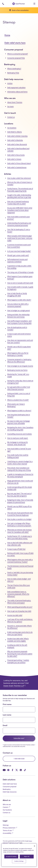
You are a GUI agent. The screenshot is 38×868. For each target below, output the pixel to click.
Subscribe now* (19, 738)
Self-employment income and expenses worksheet (17, 260)
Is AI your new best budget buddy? (19, 251)
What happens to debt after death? (19, 300)
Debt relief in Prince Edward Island (19, 163)
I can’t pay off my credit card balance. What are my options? (20, 620)
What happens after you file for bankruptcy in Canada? (18, 354)
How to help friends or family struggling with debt (17, 294)
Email (5, 726)
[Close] (34, 846)
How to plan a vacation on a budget (19, 519)
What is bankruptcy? (14, 69)
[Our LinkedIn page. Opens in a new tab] (21, 770)
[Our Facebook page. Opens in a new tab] (12, 770)
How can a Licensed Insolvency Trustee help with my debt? (18, 203)
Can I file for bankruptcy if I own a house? (19, 231)
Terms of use (8, 830)
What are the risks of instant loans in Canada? (20, 183)
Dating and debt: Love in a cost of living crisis (19, 395)
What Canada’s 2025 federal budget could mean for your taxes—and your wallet (20, 238)
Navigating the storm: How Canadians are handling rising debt (20, 429)
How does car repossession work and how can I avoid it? (20, 341)
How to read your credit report (18, 438)
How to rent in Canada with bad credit (20, 283)
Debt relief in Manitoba (15, 140)
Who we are (7, 804)
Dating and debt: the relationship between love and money (18, 316)
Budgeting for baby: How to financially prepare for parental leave (20, 501)
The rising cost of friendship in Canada (20, 272)
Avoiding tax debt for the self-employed (17, 646)
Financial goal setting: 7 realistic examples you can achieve (18, 661)
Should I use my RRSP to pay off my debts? (19, 508)
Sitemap (6, 825)
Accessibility (8, 833)
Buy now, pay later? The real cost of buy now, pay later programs (19, 495)
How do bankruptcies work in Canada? (17, 328)
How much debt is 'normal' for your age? (19, 450)
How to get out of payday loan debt (19, 611)
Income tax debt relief (15, 615)
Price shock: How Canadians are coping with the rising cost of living (19, 469)
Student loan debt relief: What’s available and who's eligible (18, 640)
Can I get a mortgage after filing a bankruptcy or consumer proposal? (19, 524)
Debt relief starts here (15, 43)
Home (7, 35)
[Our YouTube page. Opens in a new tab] (4, 770)
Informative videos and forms (17, 92)
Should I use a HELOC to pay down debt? (19, 348)
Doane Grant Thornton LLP (14, 686)
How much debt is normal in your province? (19, 218)
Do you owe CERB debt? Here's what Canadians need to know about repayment (20, 210)
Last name (7, 715)
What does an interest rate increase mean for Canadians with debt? (19, 531)
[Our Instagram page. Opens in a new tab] (8, 770)
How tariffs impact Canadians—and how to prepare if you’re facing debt (19, 322)
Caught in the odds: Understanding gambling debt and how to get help (19, 196)
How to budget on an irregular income (20, 366)
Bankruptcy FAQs (13, 73)
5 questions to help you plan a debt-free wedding (19, 267)
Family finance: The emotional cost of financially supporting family (20, 190)
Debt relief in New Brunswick (17, 144)
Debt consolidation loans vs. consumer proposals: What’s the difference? (18, 594)
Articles (10, 83)
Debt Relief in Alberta (14, 132)
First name (7, 704)
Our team (10, 106)
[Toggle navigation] (34, 4)
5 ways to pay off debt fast (16, 549)
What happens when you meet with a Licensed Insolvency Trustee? (20, 561)
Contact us (11, 117)
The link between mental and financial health (20, 567)
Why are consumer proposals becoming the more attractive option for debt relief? (20, 654)
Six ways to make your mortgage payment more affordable (19, 422)
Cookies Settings (19, 861)
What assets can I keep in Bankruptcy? (16, 405)
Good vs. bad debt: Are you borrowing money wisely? (20, 574)
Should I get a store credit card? (18, 255)
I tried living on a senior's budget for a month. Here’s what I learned (20, 463)
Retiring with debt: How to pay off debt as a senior (20, 554)
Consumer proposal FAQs (16, 58)
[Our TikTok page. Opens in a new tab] (25, 770)
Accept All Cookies (11, 856)
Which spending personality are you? (20, 607)
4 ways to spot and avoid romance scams (19, 335)
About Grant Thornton (15, 102)
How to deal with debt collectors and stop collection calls (20, 544)
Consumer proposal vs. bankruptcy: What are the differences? (19, 361)
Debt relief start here (10, 784)
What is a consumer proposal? (18, 54)
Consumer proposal (10, 787)
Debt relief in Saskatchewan (17, 167)
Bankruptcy (7, 789)
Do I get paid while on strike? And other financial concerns (19, 388)
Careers (6, 807)
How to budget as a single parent (19, 310)
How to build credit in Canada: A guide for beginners (20, 288)
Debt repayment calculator (16, 88)
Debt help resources (10, 792)
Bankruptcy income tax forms (17, 370)
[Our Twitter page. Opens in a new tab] (17, 770)
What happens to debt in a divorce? (19, 411)
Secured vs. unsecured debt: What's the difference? (19, 627)
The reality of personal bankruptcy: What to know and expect (19, 602)
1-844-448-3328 (19, 759)
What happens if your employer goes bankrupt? (20, 278)
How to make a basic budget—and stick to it (19, 580)
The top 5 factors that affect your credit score (19, 586)
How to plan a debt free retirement (19, 178)
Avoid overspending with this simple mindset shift (20, 488)
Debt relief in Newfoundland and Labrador (18, 150)
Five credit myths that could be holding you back (18, 456)
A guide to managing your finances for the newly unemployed (20, 475)
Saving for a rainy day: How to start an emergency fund (20, 382)
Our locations (12, 128)
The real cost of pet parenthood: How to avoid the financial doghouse (20, 514)
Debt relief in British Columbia (17, 136)
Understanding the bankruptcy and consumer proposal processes (19, 224)
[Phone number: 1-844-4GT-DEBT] (3, 4)
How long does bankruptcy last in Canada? (19, 416)
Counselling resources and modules (20, 434)
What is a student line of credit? (18, 400)
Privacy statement (10, 828)
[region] (19, 855)
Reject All (27, 856)
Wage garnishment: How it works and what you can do (20, 482)
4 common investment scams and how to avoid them (19, 246)
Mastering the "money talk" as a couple (18, 375)
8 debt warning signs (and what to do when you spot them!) (20, 633)
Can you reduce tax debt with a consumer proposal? (18, 305)
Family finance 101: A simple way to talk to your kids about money (20, 537)
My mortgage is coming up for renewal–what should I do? (18, 443)
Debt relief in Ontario (14, 159)
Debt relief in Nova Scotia (16, 155)
